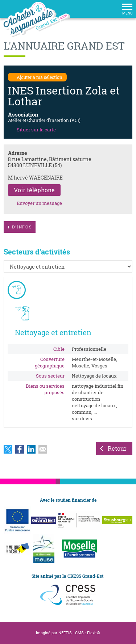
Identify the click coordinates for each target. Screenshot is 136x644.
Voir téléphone (34, 190)
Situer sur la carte (36, 130)
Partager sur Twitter (8, 449)
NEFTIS (65, 633)
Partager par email (43, 449)
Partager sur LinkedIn (31, 449)
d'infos (20, 227)
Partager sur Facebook (20, 449)
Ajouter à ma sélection (40, 77)
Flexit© (94, 633)
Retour (117, 448)
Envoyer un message (39, 203)
